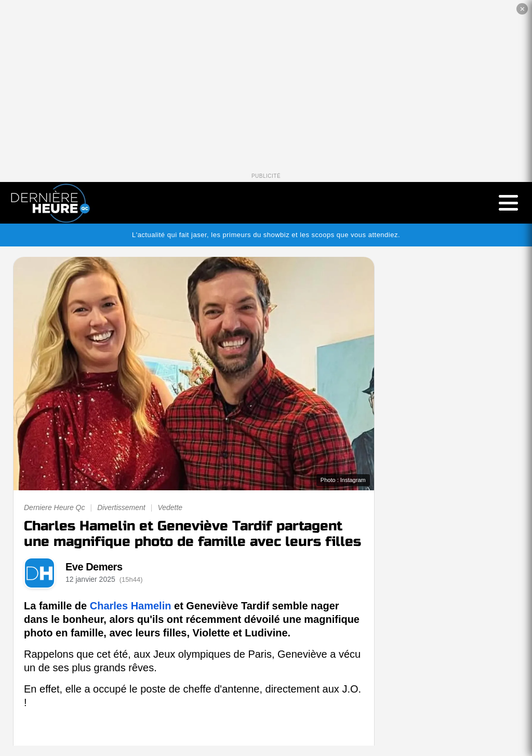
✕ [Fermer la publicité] (522, 9)
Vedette (170, 507)
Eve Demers (94, 567)
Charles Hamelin (131, 606)
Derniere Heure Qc (55, 507)
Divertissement (121, 507)
